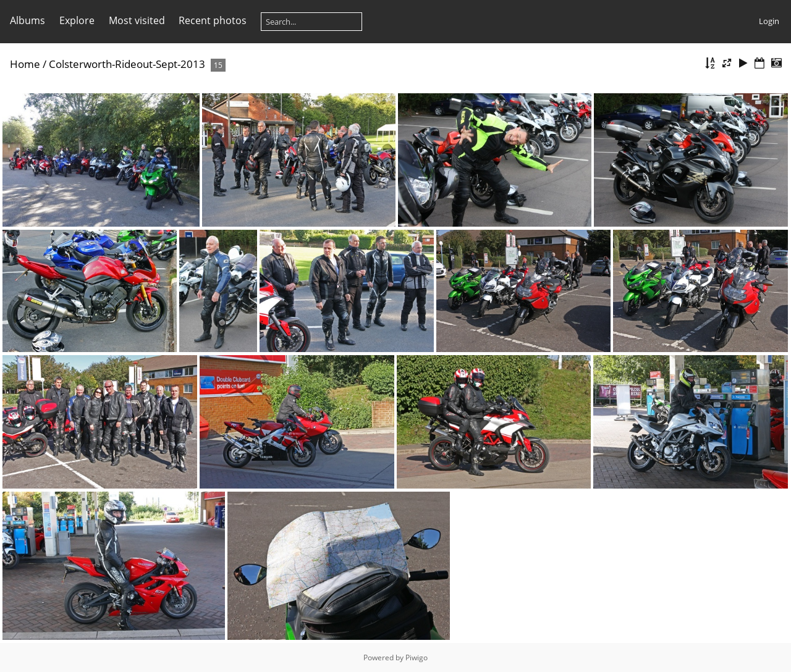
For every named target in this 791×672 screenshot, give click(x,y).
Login (769, 21)
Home (25, 64)
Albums (27, 20)
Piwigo (417, 657)
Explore (77, 20)
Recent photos (213, 20)
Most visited (137, 20)
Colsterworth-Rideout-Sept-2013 (127, 64)
